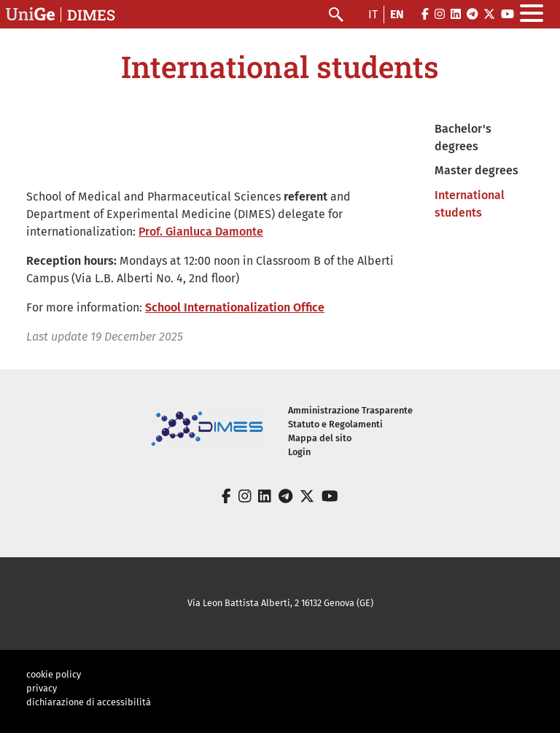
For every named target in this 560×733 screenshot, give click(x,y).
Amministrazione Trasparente (350, 410)
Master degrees (477, 170)
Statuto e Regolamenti (335, 424)
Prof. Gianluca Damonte (201, 232)
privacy (42, 688)
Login (299, 452)
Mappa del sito (320, 438)
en (397, 14)
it (373, 14)
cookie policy (54, 674)
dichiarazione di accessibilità (89, 702)
